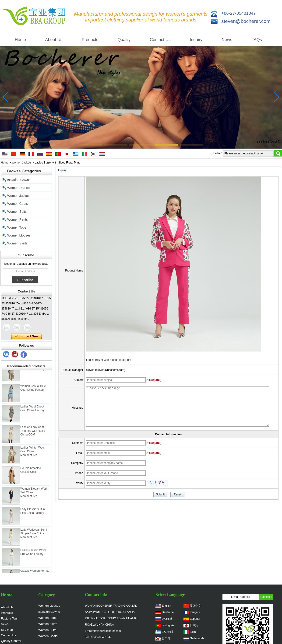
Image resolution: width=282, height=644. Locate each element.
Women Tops (17, 227)
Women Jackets (22, 163)
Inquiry (196, 40)
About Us (54, 40)
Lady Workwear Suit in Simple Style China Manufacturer (34, 536)
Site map (7, 630)
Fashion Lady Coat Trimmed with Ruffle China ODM (33, 433)
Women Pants (18, 219)
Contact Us (160, 40)
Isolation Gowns (19, 180)
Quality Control (11, 641)
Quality (124, 40)
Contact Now (26, 336)
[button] (91, 145)
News (227, 40)
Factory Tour (9, 618)
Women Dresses (19, 188)
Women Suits (17, 212)
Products (90, 40)
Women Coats (18, 204)
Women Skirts (17, 243)
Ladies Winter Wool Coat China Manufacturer (32, 454)
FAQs (257, 40)
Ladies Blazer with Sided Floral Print (109, 360)
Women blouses (19, 235)
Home (20, 40)
